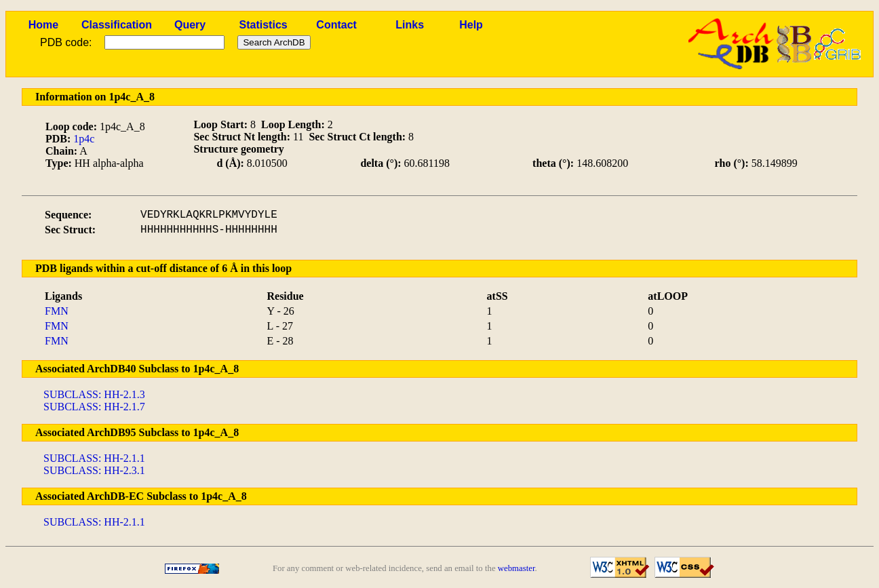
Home (43, 25)
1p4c (84, 139)
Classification (117, 25)
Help (471, 25)
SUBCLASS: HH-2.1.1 (94, 458)
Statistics (263, 25)
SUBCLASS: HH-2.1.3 (94, 394)
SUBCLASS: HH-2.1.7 (94, 407)
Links (410, 25)
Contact (336, 25)
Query (190, 25)
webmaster (516, 568)
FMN (57, 311)
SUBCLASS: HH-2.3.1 (94, 470)
